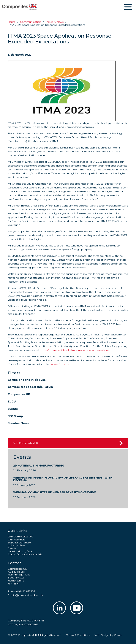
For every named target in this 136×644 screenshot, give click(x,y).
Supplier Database (19, 543)
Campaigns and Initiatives (27, 380)
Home (12, 22)
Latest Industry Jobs (20, 551)
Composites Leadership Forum (30, 387)
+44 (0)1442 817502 (23, 591)
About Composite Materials (25, 554)
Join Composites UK (26, 443)
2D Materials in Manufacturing (39, 466)
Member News (18, 423)
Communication (31, 22)
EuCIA (12, 402)
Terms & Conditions (78, 635)
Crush (118, 635)
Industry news (55, 22)
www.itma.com (61, 364)
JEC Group (15, 416)
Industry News (17, 545)
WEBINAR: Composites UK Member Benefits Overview (55, 493)
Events (13, 409)
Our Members (17, 540)
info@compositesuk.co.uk (27, 595)
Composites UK (19, 394)
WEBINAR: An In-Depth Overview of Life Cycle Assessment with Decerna (63, 479)
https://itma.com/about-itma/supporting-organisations (74, 350)
